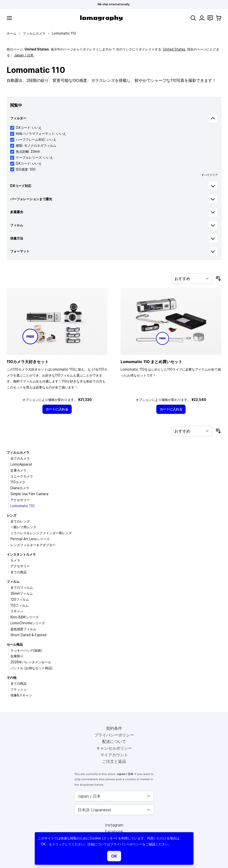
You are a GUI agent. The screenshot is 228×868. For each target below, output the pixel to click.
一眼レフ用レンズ (23, 527)
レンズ (12, 515)
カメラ (15, 560)
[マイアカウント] (202, 18)
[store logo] (101, 18)
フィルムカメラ (34, 33)
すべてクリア (210, 175)
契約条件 (114, 728)
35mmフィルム (22, 593)
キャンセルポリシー (114, 748)
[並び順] (192, 279)
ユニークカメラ (22, 476)
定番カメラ (18, 470)
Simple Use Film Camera (29, 494)
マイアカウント (114, 755)
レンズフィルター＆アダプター (33, 545)
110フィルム (19, 605)
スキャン (17, 611)
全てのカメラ (20, 458)
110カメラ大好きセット (28, 362)
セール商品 (15, 644)
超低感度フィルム (23, 629)
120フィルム (20, 599)
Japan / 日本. (24, 55)
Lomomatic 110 (22, 506)
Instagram (114, 825)
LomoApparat (21, 464)
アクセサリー (20, 500)
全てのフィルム (22, 587)
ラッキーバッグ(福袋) (26, 650)
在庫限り (17, 656)
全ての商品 (18, 572)
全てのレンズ (20, 521)
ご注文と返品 (114, 761)
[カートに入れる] (57, 409)
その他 (12, 677)
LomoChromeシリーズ (28, 623)
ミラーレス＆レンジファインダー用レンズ (41, 533)
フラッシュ (18, 689)
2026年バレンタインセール (31, 662)
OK (114, 856)
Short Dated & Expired (28, 635)
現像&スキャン (21, 695)
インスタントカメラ (21, 554)
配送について (114, 741)
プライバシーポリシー (114, 735)
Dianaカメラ (20, 488)
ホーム (12, 33)
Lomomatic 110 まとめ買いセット (151, 362)
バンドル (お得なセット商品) (31, 668)
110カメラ (18, 482)
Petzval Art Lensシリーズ (30, 539)
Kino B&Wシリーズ (25, 617)
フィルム (13, 581)
